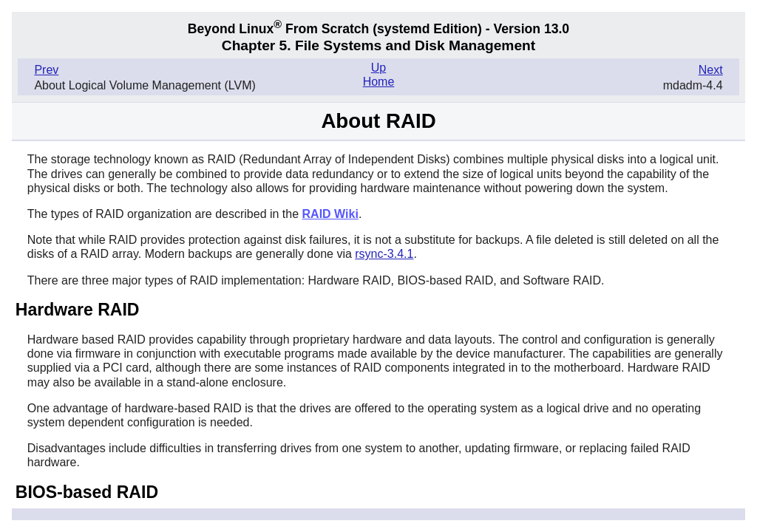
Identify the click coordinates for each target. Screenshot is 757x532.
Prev (46, 70)
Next (711, 70)
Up (378, 68)
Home (379, 82)
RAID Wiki (330, 214)
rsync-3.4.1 (384, 254)
